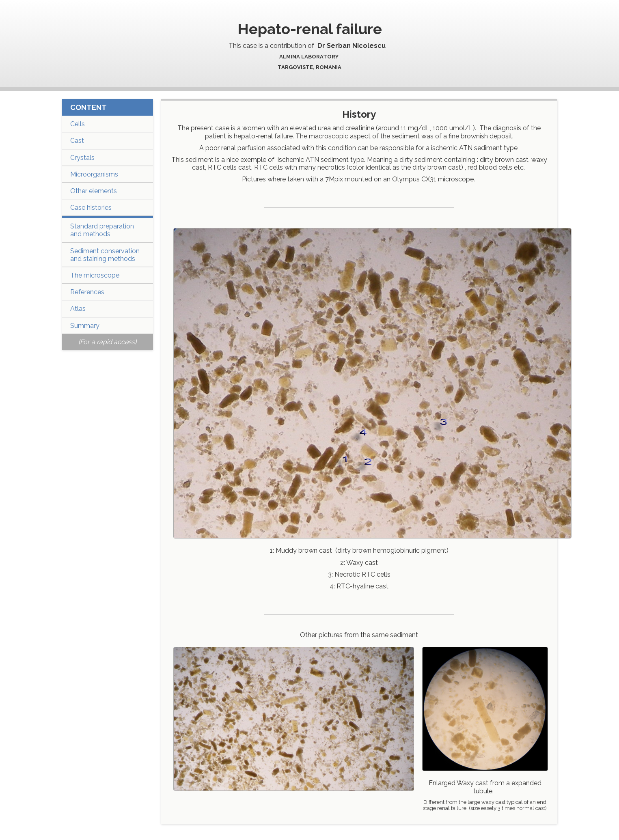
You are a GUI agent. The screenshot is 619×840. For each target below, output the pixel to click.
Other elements (94, 191)
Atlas (78, 309)
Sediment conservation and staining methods (105, 255)
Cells (78, 124)
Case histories (91, 208)
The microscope (95, 275)
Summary (85, 326)
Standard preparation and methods (102, 230)
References (87, 292)
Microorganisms (94, 174)
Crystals (82, 158)
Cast (77, 141)
